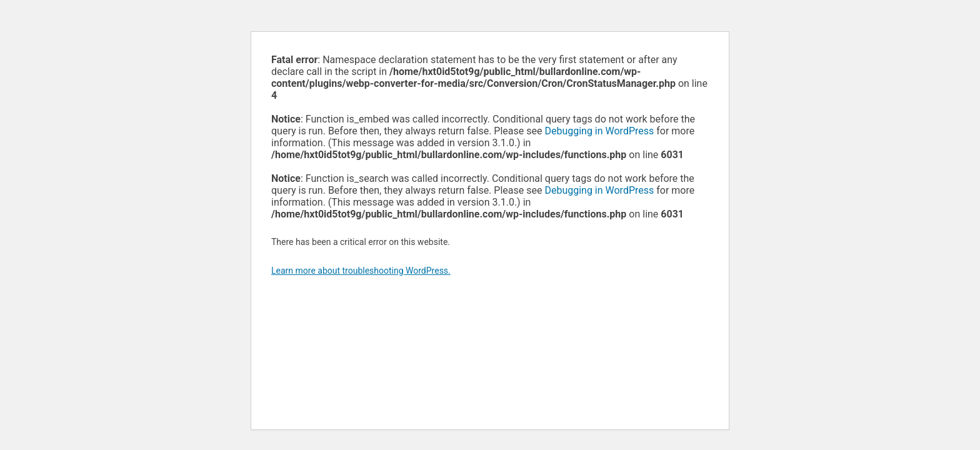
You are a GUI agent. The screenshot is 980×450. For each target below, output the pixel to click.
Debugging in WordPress (599, 131)
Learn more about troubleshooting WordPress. (361, 271)
